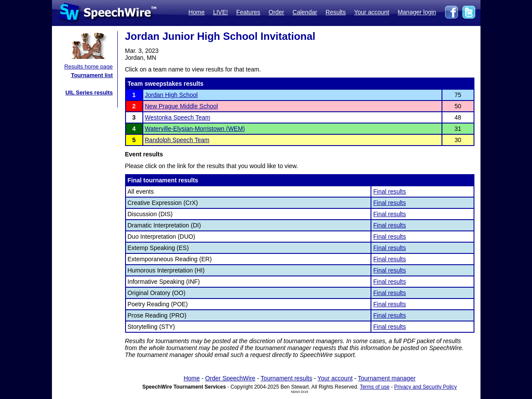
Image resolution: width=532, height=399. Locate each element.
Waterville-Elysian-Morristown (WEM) (195, 129)
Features (248, 12)
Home (196, 12)
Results (336, 12)
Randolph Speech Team (177, 140)
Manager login (417, 12)
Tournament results (286, 378)
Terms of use (375, 387)
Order (277, 12)
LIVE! (220, 12)
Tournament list (92, 75)
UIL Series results (89, 92)
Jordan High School (171, 95)
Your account (372, 12)
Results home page (88, 66)
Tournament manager (387, 378)
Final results (389, 191)
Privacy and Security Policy (426, 387)
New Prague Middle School (182, 106)
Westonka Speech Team (178, 117)
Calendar (305, 12)
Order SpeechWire (230, 378)
